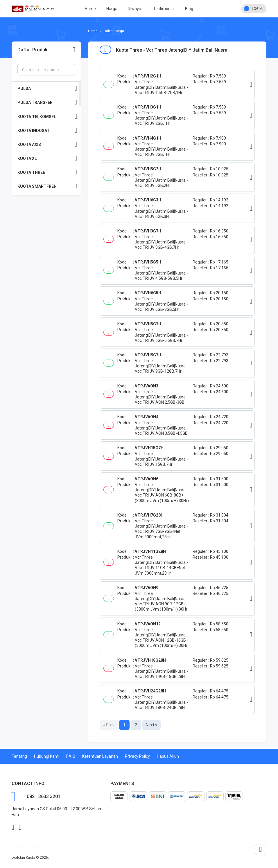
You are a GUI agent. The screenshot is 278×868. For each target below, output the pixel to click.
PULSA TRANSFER (47, 102)
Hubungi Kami (47, 756)
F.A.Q (71, 756)
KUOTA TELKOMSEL (47, 117)
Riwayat (135, 9)
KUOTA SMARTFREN (47, 186)
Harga (112, 9)
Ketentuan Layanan (100, 756)
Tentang (19, 756)
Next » (151, 725)
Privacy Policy (137, 756)
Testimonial (164, 9)
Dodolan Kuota (23, 858)
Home (90, 9)
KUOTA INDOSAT (47, 130)
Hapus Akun (168, 756)
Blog (189, 9)
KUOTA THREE (47, 172)
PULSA (47, 88)
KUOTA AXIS (47, 144)
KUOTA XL (47, 158)
